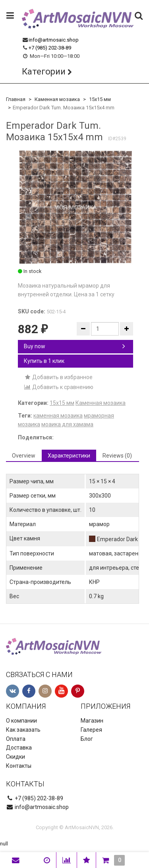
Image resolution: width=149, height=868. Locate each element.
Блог (87, 739)
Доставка (19, 748)
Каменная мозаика (57, 99)
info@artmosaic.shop (54, 40)
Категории (44, 72)
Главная (16, 99)
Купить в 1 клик (44, 361)
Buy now (74, 346)
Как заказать (23, 730)
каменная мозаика (58, 416)
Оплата (16, 739)
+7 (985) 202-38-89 (50, 48)
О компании (21, 721)
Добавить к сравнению (59, 387)
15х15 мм (100, 99)
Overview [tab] (24, 456)
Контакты (19, 766)
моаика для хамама (67, 424)
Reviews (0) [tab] (117, 456)
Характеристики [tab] (69, 456)
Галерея (91, 730)
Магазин (92, 721)
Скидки (15, 757)
